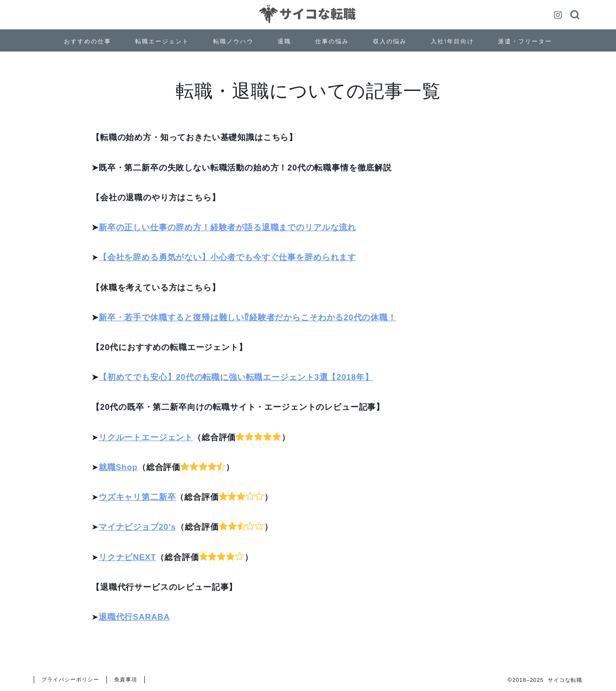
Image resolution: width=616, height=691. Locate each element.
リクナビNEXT (127, 557)
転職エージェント (162, 41)
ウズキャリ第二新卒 (137, 497)
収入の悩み (390, 41)
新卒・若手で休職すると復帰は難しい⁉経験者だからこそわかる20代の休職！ (248, 318)
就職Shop (118, 467)
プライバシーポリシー (70, 679)
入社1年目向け (452, 41)
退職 (284, 41)
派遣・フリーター (525, 41)
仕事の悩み (332, 41)
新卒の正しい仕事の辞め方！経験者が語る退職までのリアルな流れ (227, 228)
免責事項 (126, 679)
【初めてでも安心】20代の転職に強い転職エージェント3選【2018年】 (236, 377)
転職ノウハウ (233, 41)
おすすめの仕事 (88, 41)
